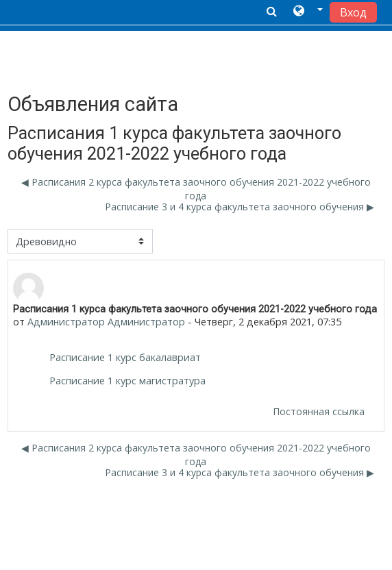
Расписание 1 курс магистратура (127, 381)
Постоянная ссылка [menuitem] (319, 411)
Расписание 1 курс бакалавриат (125, 357)
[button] (308, 12)
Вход (353, 12)
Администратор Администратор (106, 322)
